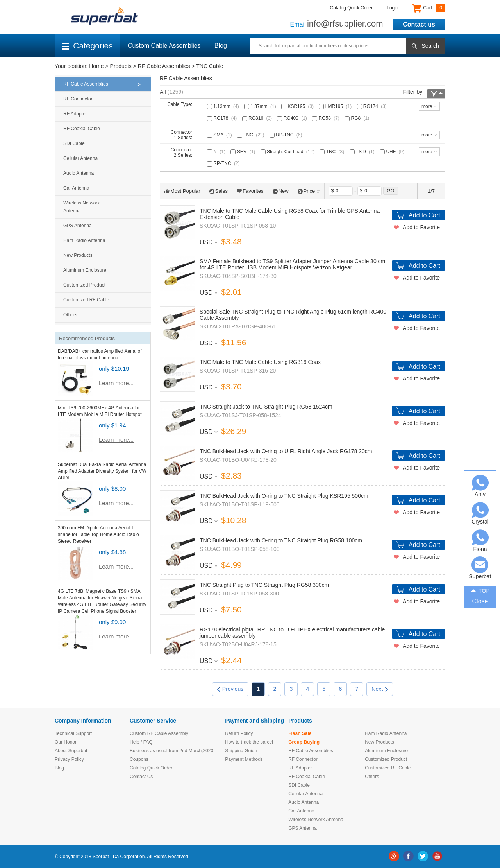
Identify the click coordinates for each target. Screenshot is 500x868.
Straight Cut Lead (288, 152)
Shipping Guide (241, 751)
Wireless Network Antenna (81, 207)
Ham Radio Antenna (84, 240)
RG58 (327, 118)
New (281, 191)
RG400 (293, 118)
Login (392, 8)
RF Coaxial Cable (82, 129)
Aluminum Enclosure (85, 270)
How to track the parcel (249, 742)
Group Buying (304, 742)
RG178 (223, 118)
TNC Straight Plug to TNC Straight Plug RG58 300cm (264, 585)
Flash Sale (300, 733)
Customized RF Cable (86, 300)
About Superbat (71, 751)
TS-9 (363, 152)
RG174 (373, 106)
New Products (78, 255)
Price (309, 191)
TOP (480, 590)
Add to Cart (424, 215)
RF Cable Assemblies (164, 66)
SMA (220, 135)
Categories (87, 46)
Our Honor (66, 742)
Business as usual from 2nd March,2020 (171, 751)
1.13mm (224, 106)
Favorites (250, 191)
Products (121, 66)
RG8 (358, 118)
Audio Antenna (79, 173)
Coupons (139, 759)
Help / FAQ (141, 742)
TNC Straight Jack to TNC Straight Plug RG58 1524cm (266, 407)
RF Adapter (75, 114)
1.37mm (261, 106)
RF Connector (78, 99)
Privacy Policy (69, 759)
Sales (219, 191)
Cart (429, 8)
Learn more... (116, 383)
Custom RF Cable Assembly (159, 733)
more (427, 106)
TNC (251, 135)
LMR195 (336, 106)
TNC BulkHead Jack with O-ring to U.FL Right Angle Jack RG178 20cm (286, 451)
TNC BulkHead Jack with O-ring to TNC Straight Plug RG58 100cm (281, 540)
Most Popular (182, 191)
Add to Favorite (421, 227)
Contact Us (141, 777)
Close (480, 601)
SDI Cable (74, 143)
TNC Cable (210, 66)
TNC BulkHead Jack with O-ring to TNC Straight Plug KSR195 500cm (284, 496)
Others (70, 315)
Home (96, 66)
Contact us (419, 24)
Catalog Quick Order (351, 8)
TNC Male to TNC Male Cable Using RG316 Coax (260, 362)
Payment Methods (244, 759)
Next (380, 689)
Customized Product (84, 285)
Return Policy (239, 733)
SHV (244, 152)
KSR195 (298, 106)
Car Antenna (76, 188)
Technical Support (73, 733)
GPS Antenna (78, 226)
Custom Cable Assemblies (164, 46)
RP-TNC (287, 135)
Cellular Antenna (80, 158)
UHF (393, 152)
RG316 (258, 118)
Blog (221, 46)
